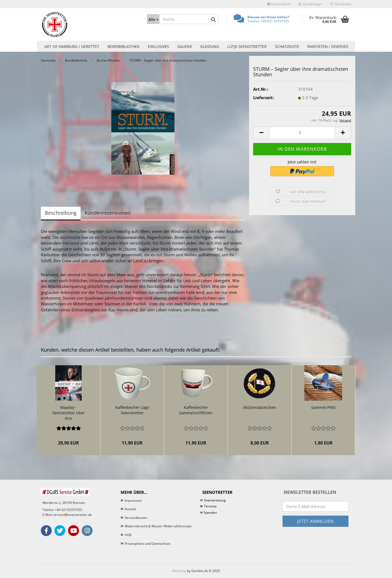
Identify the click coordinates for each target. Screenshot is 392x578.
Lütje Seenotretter (247, 46)
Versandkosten (136, 518)
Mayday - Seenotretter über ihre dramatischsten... (69, 413)
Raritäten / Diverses (328, 46)
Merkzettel (341, 4)
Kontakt (130, 509)
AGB (128, 535)
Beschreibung (61, 213)
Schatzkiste (287, 46)
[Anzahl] (302, 133)
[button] (279, 4)
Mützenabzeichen (260, 407)
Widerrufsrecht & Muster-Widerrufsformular (158, 526)
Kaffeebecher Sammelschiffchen (196, 410)
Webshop (179, 571)
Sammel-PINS (323, 407)
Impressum (133, 501)
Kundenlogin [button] (310, 4)
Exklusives (158, 46)
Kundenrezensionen (108, 213)
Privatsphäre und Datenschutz (148, 544)
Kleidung (210, 46)
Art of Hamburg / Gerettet (72, 46)
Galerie (185, 46)
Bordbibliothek (124, 46)
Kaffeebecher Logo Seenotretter (132, 410)
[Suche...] (153, 19)
